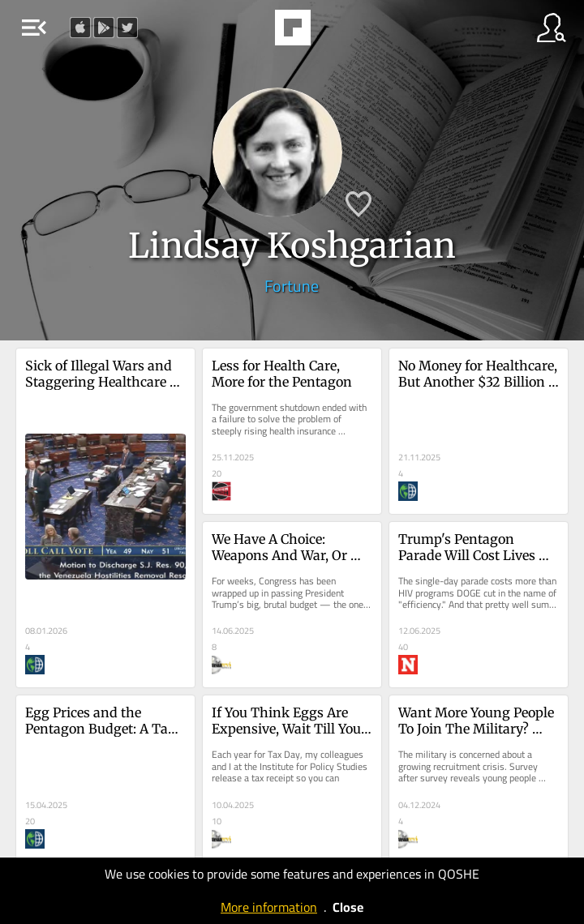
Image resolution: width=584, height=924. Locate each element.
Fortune (292, 286)
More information (269, 907)
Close (348, 907)
